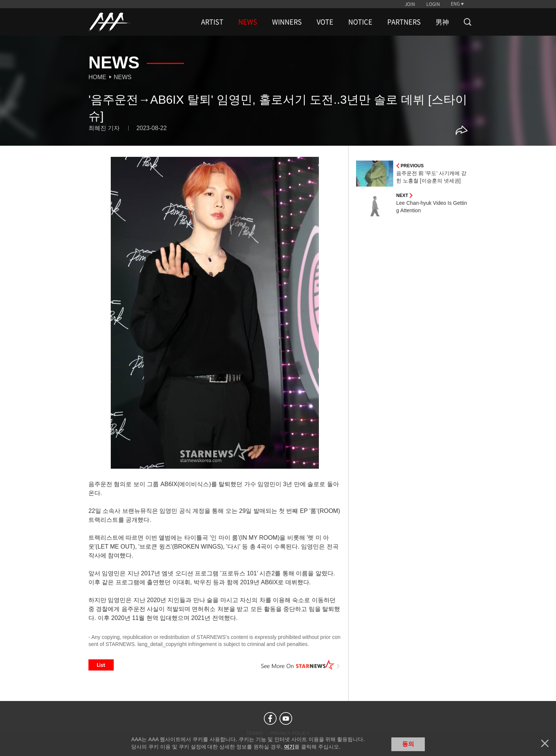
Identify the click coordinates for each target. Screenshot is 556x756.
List (101, 665)
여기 (289, 747)
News (123, 77)
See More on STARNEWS (301, 665)
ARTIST (212, 22)
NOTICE (360, 22)
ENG (455, 4)
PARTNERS (404, 22)
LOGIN (433, 4)
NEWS (248, 22)
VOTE (325, 22)
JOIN (410, 4)
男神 (442, 22)
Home (97, 77)
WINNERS (287, 22)
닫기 (545, 743)
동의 (408, 744)
